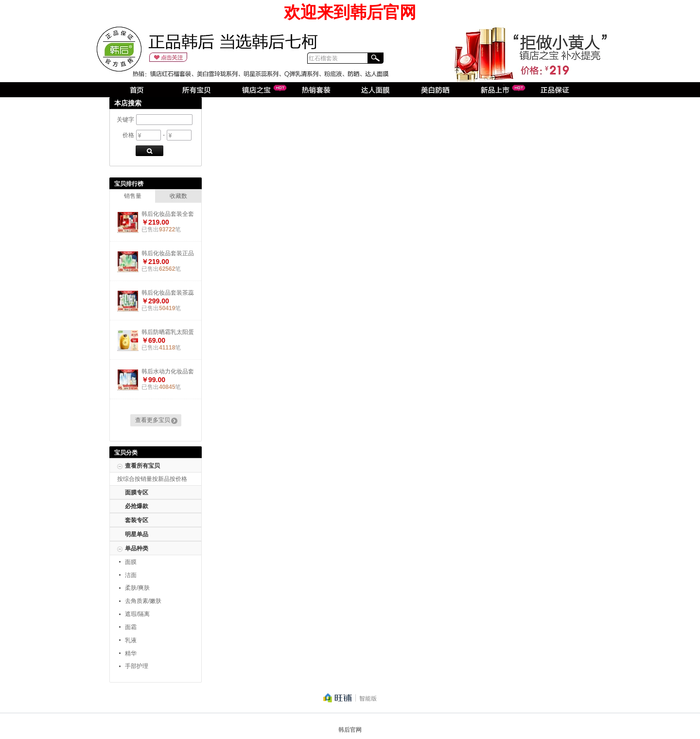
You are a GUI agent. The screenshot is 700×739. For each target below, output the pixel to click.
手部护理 (137, 666)
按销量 (143, 479)
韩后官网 (350, 730)
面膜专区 (137, 493)
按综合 (126, 479)
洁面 (131, 575)
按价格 (178, 479)
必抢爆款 (137, 506)
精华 (131, 653)
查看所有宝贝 (142, 466)
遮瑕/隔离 (137, 614)
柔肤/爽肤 (137, 588)
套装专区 (137, 520)
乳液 (131, 640)
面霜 (131, 627)
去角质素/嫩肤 (143, 601)
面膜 (131, 562)
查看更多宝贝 (153, 420)
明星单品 (137, 534)
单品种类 (137, 548)
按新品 (161, 479)
